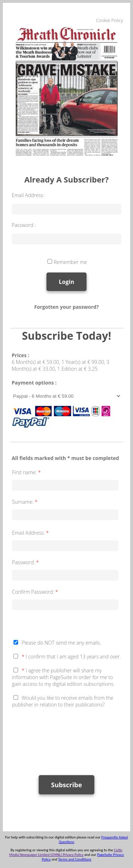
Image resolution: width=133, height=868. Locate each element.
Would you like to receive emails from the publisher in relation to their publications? (63, 701)
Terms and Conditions (75, 859)
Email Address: (31, 533)
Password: (26, 562)
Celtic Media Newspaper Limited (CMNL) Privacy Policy (66, 852)
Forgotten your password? (66, 307)
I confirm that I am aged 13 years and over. (71, 657)
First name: (27, 472)
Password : (24, 225)
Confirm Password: (36, 592)
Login (66, 282)
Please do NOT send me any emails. (61, 643)
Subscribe (66, 785)
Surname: (25, 502)
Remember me (71, 262)
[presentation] (66, 738)
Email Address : (29, 195)
